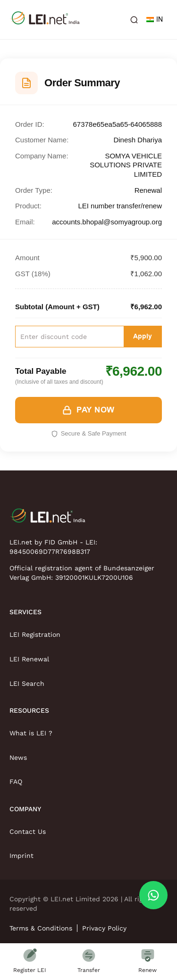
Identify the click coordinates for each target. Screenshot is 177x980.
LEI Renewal (29, 659)
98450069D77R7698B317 (50, 552)
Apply (143, 337)
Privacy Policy (104, 928)
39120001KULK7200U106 (94, 577)
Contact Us (28, 832)
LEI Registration (35, 634)
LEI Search (27, 684)
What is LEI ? (31, 733)
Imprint (21, 856)
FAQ (16, 782)
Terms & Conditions (41, 928)
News (18, 758)
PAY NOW (88, 410)
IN (155, 20)
